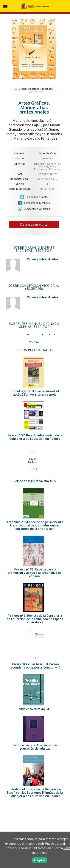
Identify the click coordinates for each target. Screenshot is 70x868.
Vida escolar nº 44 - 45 (35, 709)
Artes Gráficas (48, 153)
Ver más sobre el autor (43, 259)
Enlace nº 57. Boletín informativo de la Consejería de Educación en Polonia (35, 437)
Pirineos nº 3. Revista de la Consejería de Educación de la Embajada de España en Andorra (35, 619)
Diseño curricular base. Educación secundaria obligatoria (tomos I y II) (35, 666)
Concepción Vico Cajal (23, 125)
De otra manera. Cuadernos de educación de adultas (35, 747)
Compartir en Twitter (34, 197)
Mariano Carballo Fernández (35, 138)
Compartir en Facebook (34, 203)
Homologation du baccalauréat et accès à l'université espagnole (35, 393)
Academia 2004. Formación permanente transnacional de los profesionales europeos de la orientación (35, 525)
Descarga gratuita (34, 224)
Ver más (34, 342)
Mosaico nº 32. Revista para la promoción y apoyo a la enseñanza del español (35, 573)
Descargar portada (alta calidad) (34, 90)
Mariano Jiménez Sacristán (33, 120)
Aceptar (40, 860)
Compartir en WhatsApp (34, 209)
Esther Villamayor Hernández (40, 134)
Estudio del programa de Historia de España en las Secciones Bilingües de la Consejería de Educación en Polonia (35, 792)
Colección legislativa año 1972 (35, 481)
